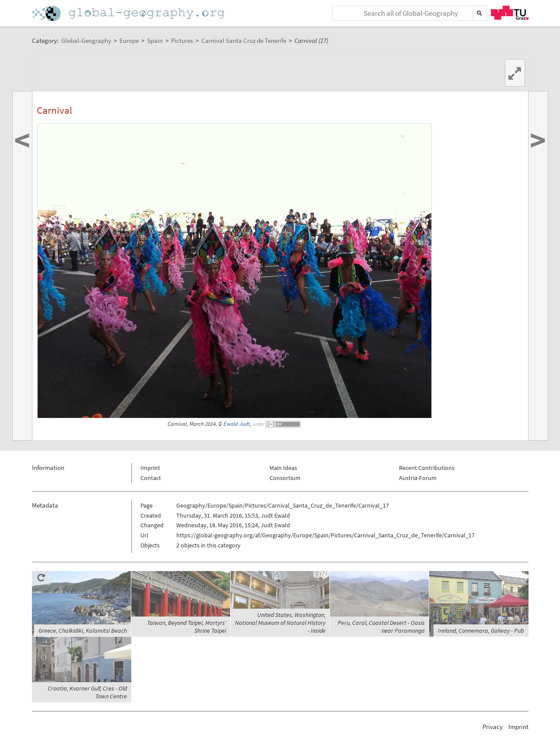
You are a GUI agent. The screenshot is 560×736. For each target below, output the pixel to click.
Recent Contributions (427, 468)
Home (129, 13)
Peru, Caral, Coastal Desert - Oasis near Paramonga (381, 627)
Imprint (150, 468)
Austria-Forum (418, 478)
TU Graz (510, 13)
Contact (151, 478)
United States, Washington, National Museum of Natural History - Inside (280, 623)
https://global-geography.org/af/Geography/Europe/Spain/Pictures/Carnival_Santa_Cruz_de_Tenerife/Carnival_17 (325, 535)
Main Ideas (283, 468)
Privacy (493, 727)
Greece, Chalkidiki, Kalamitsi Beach (83, 631)
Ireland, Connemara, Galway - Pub (481, 631)
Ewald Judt (237, 424)
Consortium (285, 478)
